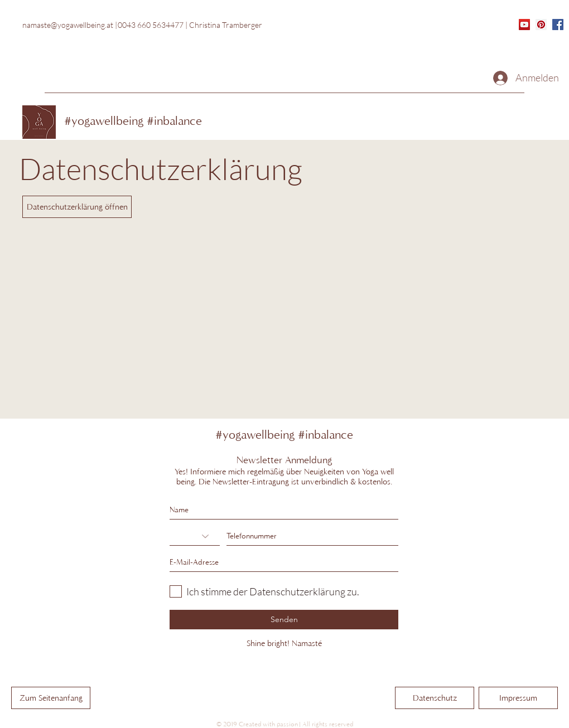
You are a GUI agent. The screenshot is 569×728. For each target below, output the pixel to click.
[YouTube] (524, 25)
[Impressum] (518, 698)
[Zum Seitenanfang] (51, 698)
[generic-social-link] (558, 25)
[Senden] (284, 620)
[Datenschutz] (435, 698)
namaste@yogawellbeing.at (68, 25)
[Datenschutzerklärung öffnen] (77, 207)
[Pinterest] (541, 25)
